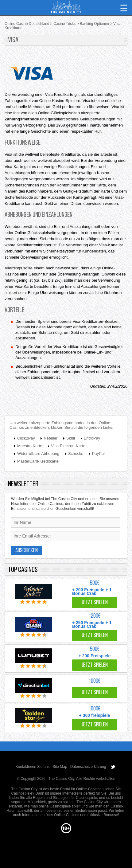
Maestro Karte (30, 446)
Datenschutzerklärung (88, 767)
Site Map (60, 767)
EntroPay (92, 438)
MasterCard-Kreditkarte (38, 461)
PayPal (98, 454)
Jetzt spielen (95, 603)
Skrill (71, 438)
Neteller (50, 438)
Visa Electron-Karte (68, 446)
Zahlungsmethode (22, 119)
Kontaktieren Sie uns (33, 767)
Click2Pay (26, 438)
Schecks (76, 454)
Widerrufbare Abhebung (38, 454)
